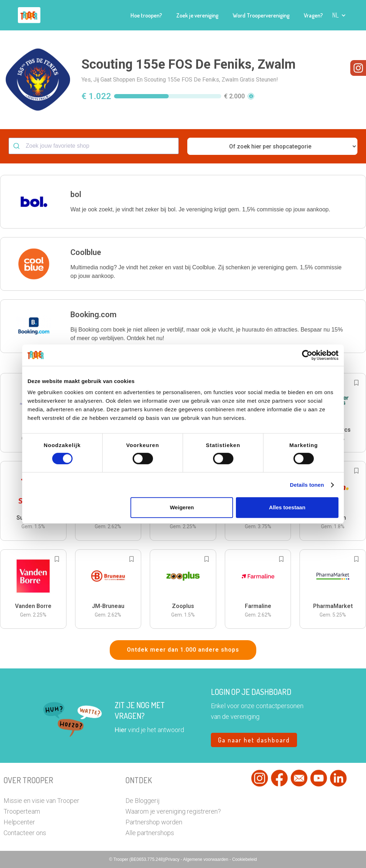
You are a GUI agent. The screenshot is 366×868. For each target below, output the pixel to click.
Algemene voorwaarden (206, 859)
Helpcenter (19, 822)
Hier (121, 730)
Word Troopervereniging (261, 15)
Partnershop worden (154, 822)
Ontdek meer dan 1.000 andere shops (183, 650)
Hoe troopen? (146, 15)
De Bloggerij (142, 801)
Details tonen (307, 485)
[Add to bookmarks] (356, 383)
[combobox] (94, 146)
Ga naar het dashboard (254, 740)
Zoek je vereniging (197, 15)
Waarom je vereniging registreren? (173, 811)
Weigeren (182, 507)
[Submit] (17, 146)
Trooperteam (22, 811)
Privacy (173, 859)
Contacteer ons (25, 833)
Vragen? (313, 15)
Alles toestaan (287, 507)
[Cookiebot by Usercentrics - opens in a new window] (307, 355)
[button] (339, 15)
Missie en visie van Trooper (41, 801)
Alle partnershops (150, 833)
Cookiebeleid (244, 859)
